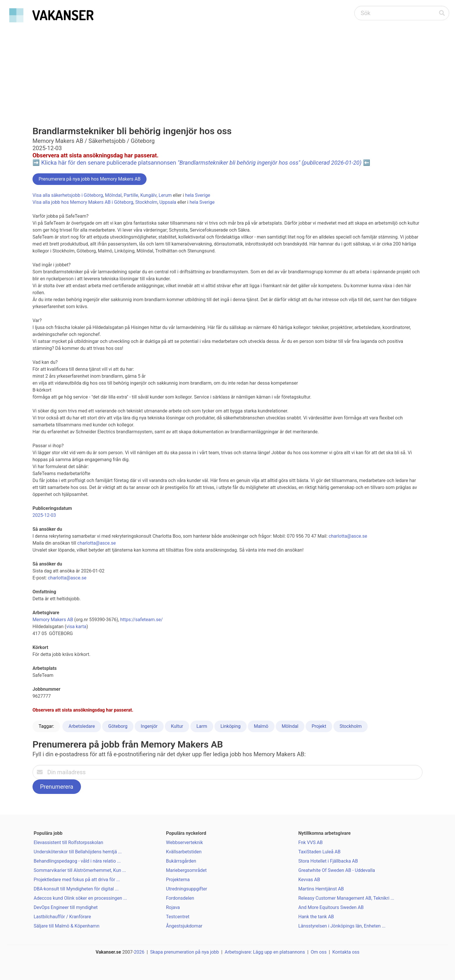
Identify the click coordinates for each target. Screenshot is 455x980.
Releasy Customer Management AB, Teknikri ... (346, 898)
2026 (139, 952)
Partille (131, 195)
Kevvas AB (309, 880)
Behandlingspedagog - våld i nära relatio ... (77, 861)
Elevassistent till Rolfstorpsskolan (68, 842)
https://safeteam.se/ (141, 620)
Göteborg (118, 726)
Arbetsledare (82, 726)
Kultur (177, 726)
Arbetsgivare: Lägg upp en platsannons (265, 952)
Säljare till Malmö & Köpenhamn (66, 926)
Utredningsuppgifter (187, 889)
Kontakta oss (346, 952)
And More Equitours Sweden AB (331, 907)
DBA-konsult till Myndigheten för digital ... (76, 889)
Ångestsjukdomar (184, 926)
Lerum (165, 195)
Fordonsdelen (180, 898)
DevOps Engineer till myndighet (66, 907)
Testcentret (178, 917)
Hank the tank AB (316, 917)
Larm (202, 726)
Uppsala (168, 202)
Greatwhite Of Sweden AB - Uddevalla (337, 870)
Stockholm (146, 202)
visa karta (76, 627)
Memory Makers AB (53, 620)
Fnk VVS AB (310, 842)
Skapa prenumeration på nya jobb (184, 952)
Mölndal (113, 195)
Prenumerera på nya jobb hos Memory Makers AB (90, 179)
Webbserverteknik (184, 842)
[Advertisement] (228, 68)
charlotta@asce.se (348, 536)
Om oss (319, 952)
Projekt (319, 726)
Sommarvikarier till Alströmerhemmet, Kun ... (80, 870)
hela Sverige (198, 195)
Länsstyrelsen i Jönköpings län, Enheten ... (342, 926)
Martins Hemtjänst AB (321, 889)
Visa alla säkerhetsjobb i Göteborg (68, 195)
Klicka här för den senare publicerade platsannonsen (201, 163)
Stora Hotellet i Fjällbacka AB (328, 861)
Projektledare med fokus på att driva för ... (77, 880)
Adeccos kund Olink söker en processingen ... (80, 898)
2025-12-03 (44, 515)
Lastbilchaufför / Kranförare (62, 917)
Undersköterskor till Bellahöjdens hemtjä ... (78, 852)
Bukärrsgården (181, 861)
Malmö (261, 726)
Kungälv (148, 195)
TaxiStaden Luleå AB (319, 852)
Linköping (231, 726)
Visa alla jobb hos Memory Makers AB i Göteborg (83, 202)
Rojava (173, 907)
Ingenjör (149, 726)
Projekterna (178, 880)
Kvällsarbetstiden (184, 852)
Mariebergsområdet (186, 870)
